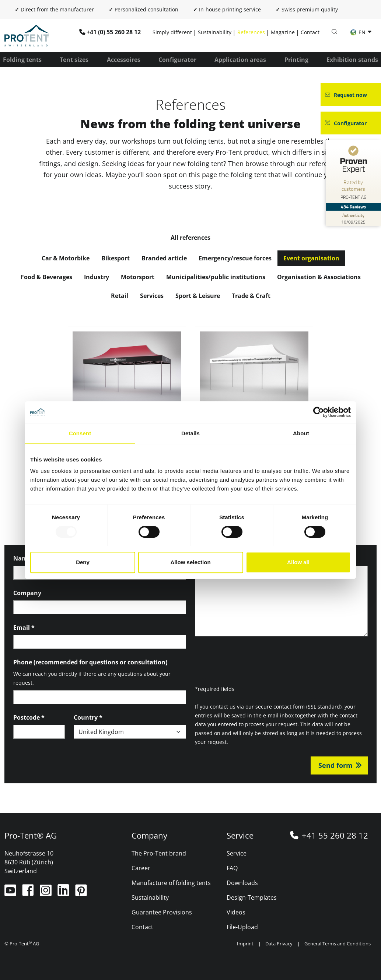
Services (152, 296)
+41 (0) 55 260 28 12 (114, 32)
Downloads (242, 883)
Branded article (164, 258)
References (251, 32)
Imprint (245, 944)
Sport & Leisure (198, 296)
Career (141, 868)
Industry (97, 277)
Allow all (298, 562)
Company (27, 593)
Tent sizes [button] (74, 60)
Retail (120, 296)
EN (359, 32)
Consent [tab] (80, 433)
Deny (83, 562)
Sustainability (215, 32)
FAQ (232, 868)
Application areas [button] (240, 60)
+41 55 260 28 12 (335, 835)
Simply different (172, 32)
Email (24, 628)
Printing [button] (296, 60)
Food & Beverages (46, 277)
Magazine (283, 32)
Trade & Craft (251, 296)
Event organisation (311, 258)
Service (237, 853)
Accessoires (124, 60)
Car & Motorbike (66, 258)
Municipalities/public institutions (216, 277)
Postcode (29, 717)
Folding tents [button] (22, 60)
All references (190, 238)
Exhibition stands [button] (352, 60)
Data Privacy (279, 944)
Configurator (177, 60)
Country (88, 717)
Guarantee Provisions (162, 912)
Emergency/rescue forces (235, 258)
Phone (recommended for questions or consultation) (90, 662)
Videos (236, 912)
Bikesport (116, 258)
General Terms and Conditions (338, 944)
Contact (310, 32)
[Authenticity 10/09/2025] (353, 218)
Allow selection (190, 562)
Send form (335, 765)
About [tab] (301, 433)
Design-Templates (252, 898)
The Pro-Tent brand (159, 853)
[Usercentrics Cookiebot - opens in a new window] (319, 412)
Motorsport (138, 277)
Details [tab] (190, 433)
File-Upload (242, 927)
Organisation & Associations (319, 277)
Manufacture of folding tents (171, 883)
